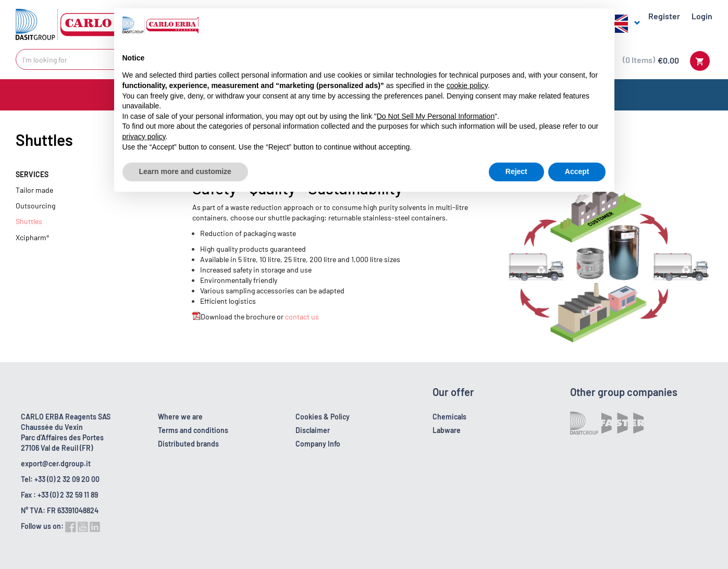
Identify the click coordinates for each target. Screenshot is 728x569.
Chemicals (449, 417)
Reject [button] (516, 171)
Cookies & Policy (323, 417)
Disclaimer (313, 430)
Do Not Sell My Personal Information (436, 116)
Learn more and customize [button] (185, 171)
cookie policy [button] (467, 85)
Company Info (318, 444)
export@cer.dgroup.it (56, 463)
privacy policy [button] (144, 137)
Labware (447, 430)
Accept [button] (577, 171)
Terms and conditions (193, 430)
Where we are (180, 417)
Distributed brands (188, 444)
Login (702, 16)
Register (664, 16)
